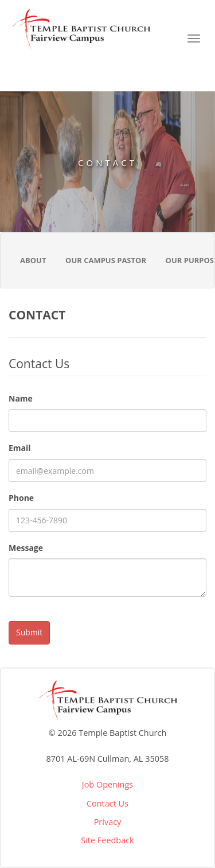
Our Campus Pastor (106, 260)
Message (26, 548)
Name (21, 398)
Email (20, 448)
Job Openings (107, 784)
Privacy (108, 822)
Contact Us (107, 803)
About (33, 260)
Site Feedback (107, 840)
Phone (21, 498)
